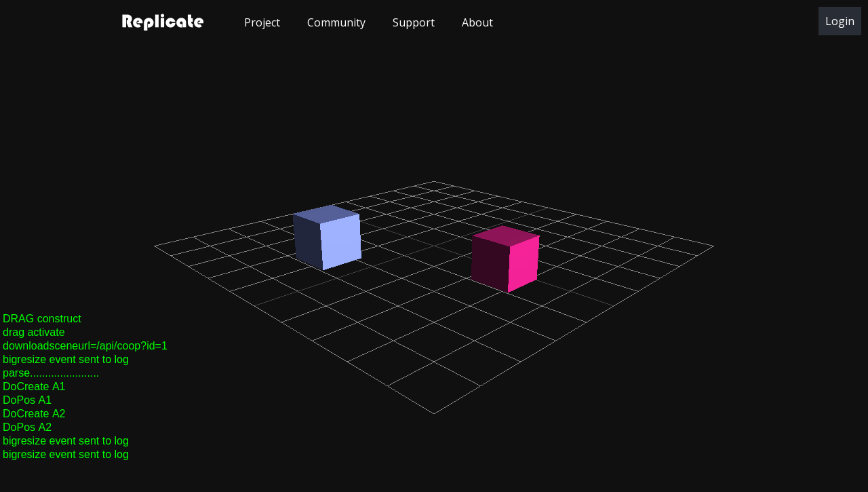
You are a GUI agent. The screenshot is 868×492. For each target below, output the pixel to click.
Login (840, 21)
